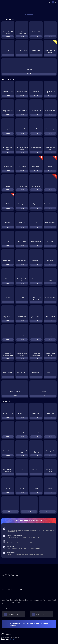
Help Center (14, 639)
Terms (3, 639)
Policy (7, 639)
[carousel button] (26, 14)
